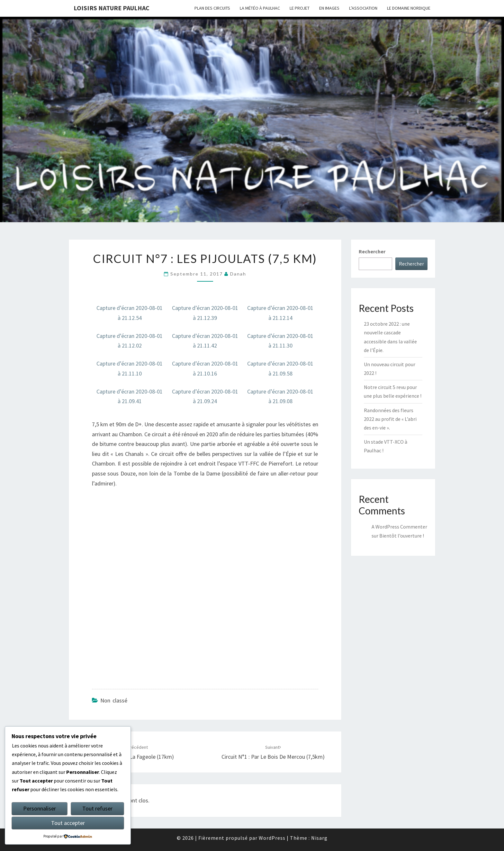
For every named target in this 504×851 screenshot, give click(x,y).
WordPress (272, 838)
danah (238, 274)
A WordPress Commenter (399, 527)
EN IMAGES (329, 8)
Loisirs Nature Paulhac (112, 8)
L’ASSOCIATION (363, 8)
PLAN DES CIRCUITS (212, 8)
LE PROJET (300, 8)
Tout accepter (68, 823)
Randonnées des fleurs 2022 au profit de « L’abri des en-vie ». (390, 419)
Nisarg (319, 838)
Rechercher (372, 251)
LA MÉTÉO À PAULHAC (260, 8)
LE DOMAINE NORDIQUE (409, 8)
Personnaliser (40, 808)
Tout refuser (97, 808)
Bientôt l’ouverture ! (402, 536)
